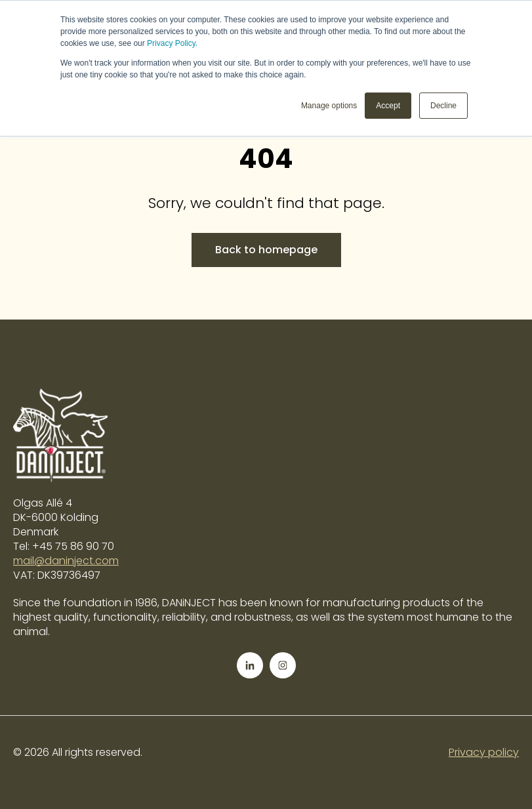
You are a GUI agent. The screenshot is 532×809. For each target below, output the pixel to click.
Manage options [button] (329, 106)
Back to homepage (266, 250)
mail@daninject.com (66, 561)
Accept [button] (388, 106)
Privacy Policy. (172, 43)
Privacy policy (484, 753)
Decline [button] (443, 106)
